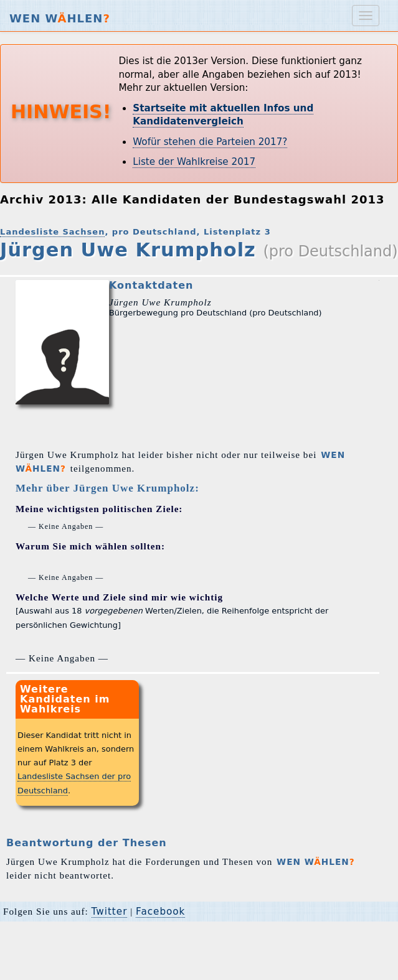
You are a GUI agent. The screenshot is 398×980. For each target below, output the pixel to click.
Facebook (160, 912)
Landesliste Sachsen (52, 232)
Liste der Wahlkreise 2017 (194, 162)
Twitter (110, 912)
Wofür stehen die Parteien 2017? (210, 142)
